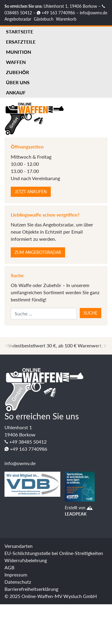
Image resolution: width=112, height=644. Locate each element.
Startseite (20, 32)
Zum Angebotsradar (38, 252)
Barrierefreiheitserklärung (31, 589)
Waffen (16, 62)
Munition (19, 52)
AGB (9, 567)
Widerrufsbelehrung (26, 560)
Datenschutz (18, 582)
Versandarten (19, 546)
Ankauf (16, 92)
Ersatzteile (21, 42)
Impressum (16, 575)
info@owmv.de (93, 13)
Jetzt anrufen (31, 192)
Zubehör (17, 72)
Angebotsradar (18, 19)
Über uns (18, 82)
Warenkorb (66, 19)
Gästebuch (44, 19)
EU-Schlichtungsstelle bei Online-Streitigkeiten (54, 553)
